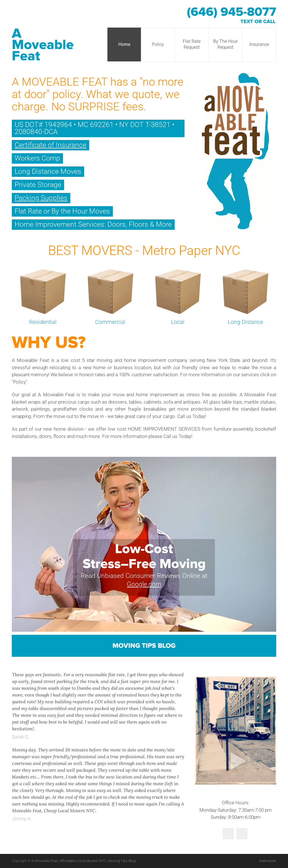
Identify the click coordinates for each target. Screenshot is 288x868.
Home (124, 44)
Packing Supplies (41, 198)
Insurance (259, 44)
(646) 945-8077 (231, 12)
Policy (158, 44)
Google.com (144, 584)
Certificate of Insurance (50, 145)
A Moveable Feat (43, 45)
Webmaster (267, 861)
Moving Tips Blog (144, 646)
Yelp (242, 834)
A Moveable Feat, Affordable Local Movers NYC (69, 861)
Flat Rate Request (192, 44)
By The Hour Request (225, 44)
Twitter (228, 834)
